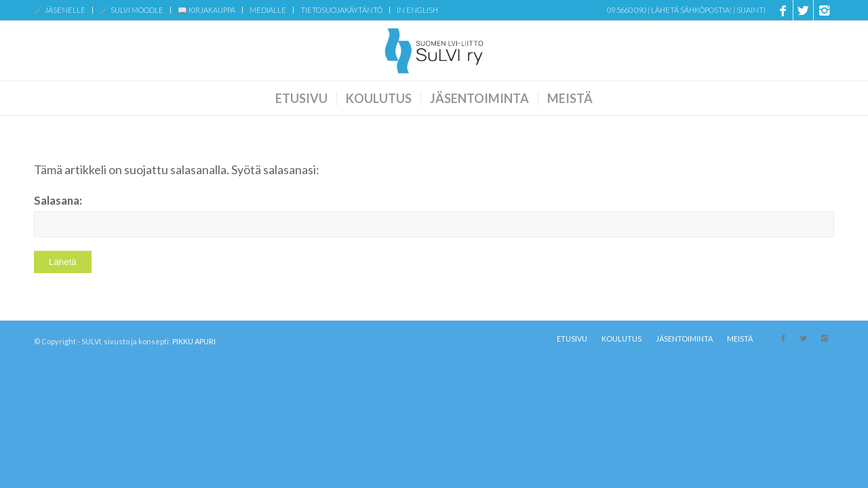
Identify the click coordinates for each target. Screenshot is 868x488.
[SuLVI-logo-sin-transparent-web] (434, 51)
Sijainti (751, 10)
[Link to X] (803, 10)
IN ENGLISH (417, 10)
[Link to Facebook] (783, 10)
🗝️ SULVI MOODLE (132, 10)
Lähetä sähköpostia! (691, 10)
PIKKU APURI (194, 341)
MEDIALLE (268, 10)
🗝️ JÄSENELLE (60, 10)
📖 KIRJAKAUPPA (206, 10)
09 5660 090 (627, 10)
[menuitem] (63, 10)
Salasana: (434, 216)
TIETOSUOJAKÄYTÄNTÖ (341, 10)
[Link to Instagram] (824, 10)
